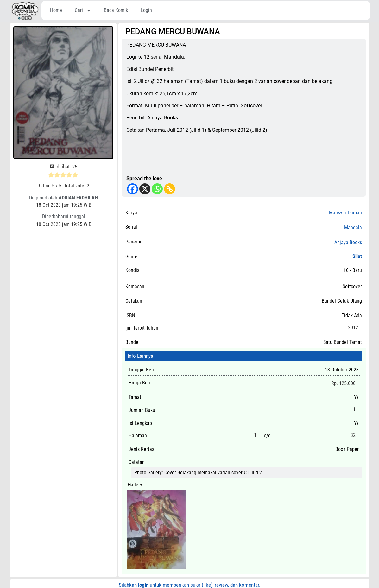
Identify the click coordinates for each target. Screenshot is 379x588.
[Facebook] (133, 189)
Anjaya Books (348, 243)
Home (56, 10)
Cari (83, 10)
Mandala (353, 228)
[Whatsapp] (157, 189)
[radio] (51, 176)
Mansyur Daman (345, 213)
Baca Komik (116, 10)
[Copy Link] (170, 189)
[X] (145, 189)
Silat (357, 256)
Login (146, 10)
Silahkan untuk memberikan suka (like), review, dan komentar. (189, 585)
